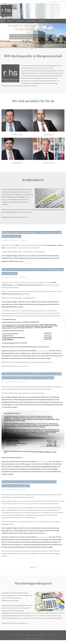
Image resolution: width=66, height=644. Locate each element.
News (19, 639)
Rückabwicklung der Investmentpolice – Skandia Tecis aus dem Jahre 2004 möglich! (30, 234)
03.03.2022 (26, 493)
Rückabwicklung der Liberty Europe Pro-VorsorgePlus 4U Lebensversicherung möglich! (32, 487)
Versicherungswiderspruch (39, 639)
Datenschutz (54, 2)
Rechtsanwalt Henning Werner (12, 240)
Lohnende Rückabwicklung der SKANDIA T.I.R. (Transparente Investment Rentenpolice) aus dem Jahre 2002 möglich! (32, 378)
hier (28, 217)
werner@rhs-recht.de (44, 351)
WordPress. (39, 643)
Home (48, 2)
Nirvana (33, 643)
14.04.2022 (26, 386)
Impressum (62, 2)
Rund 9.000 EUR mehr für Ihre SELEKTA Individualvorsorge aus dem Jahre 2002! (30, 271)
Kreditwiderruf (26, 639)
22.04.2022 (26, 277)
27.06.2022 (26, 240)
